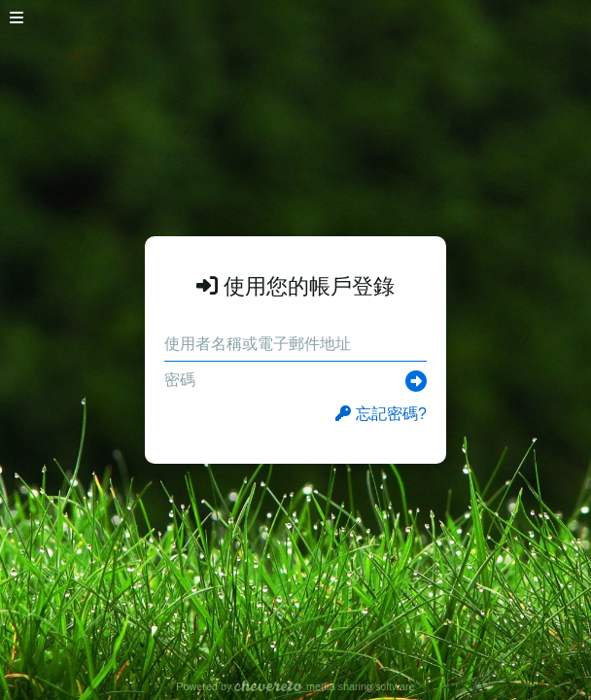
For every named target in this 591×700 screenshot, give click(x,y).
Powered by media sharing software (295, 686)
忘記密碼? (381, 414)
